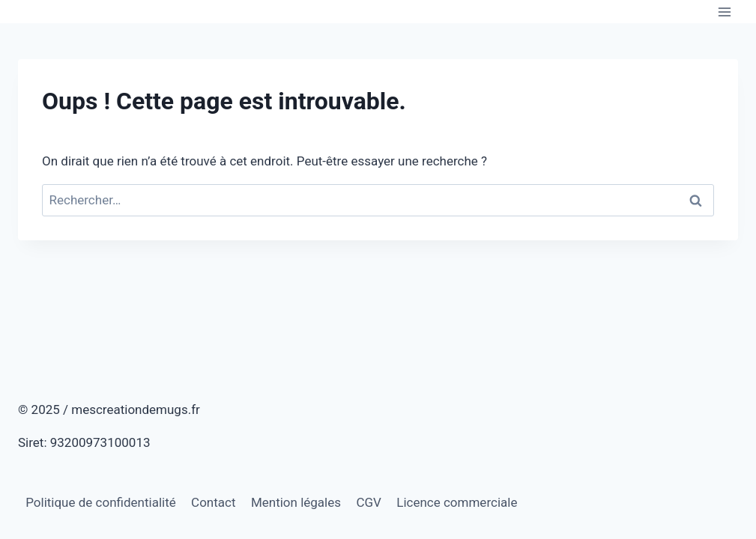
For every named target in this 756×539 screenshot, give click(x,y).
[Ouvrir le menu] (724, 12)
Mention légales (296, 502)
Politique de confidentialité (101, 502)
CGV (368, 502)
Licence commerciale (457, 502)
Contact (213, 502)
